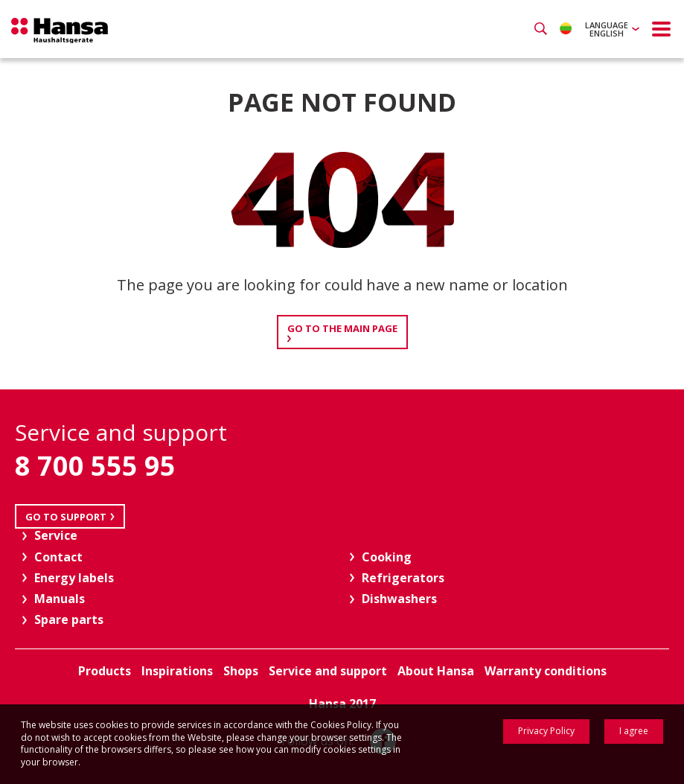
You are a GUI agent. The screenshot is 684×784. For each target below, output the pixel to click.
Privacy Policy (546, 731)
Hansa (60, 31)
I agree (634, 731)
